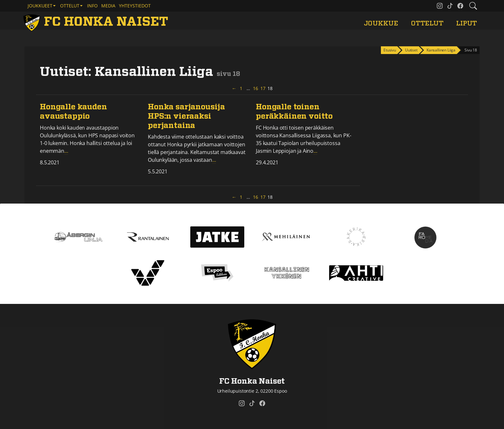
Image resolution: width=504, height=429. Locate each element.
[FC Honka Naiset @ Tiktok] (450, 6)
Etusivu (390, 50)
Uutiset (411, 50)
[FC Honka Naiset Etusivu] (97, 22)
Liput (467, 23)
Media (108, 6)
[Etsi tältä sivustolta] (473, 6)
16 (256, 88)
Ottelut (427, 23)
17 (263, 88)
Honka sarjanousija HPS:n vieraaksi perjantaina (186, 116)
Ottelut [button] (70, 6)
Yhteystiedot (135, 6)
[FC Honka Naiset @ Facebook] (460, 6)
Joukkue (381, 23)
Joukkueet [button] (40, 6)
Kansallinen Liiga (441, 50)
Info (92, 6)
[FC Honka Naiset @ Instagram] (440, 6)
